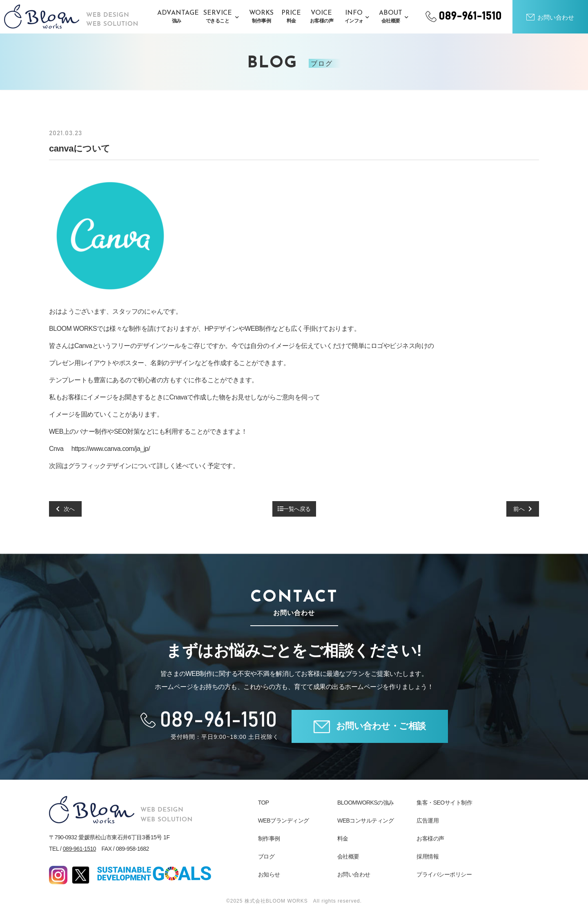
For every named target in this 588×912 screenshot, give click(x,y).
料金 (343, 838)
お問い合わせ (354, 874)
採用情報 (428, 856)
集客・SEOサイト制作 (444, 803)
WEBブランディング (284, 821)
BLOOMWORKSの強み (366, 803)
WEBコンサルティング (365, 821)
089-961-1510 (79, 849)
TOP (264, 803)
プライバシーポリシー (444, 874)
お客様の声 (430, 838)
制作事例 (269, 838)
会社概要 (348, 856)
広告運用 (428, 821)
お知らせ (269, 874)
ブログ (266, 856)
